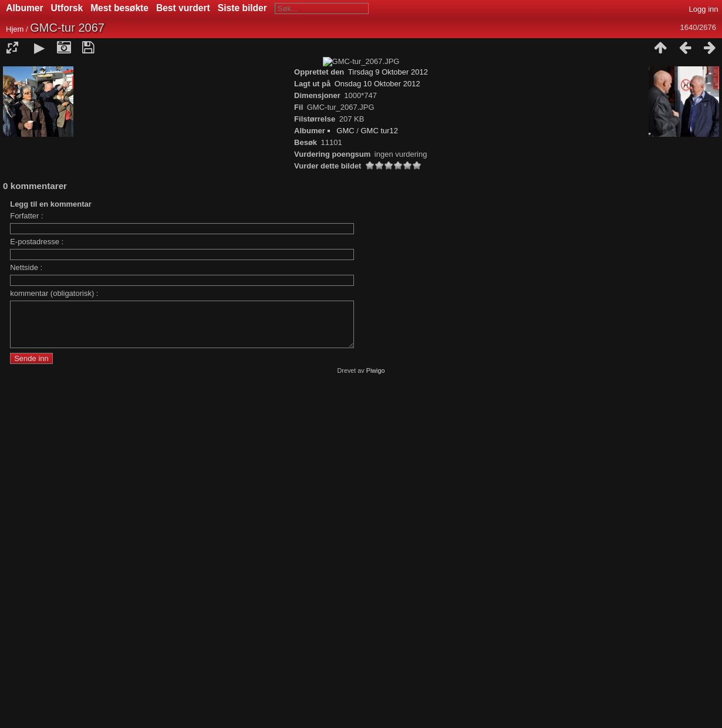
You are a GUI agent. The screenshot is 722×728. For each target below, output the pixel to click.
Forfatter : (26, 555)
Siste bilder (242, 8)
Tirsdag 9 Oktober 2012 (388, 411)
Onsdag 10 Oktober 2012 (377, 423)
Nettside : (26, 607)
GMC (345, 470)
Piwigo (376, 719)
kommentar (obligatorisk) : (54, 633)
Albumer (24, 8)
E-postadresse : (37, 581)
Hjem (15, 29)
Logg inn (704, 9)
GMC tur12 (380, 470)
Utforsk (67, 8)
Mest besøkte (119, 8)
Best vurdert (183, 8)
